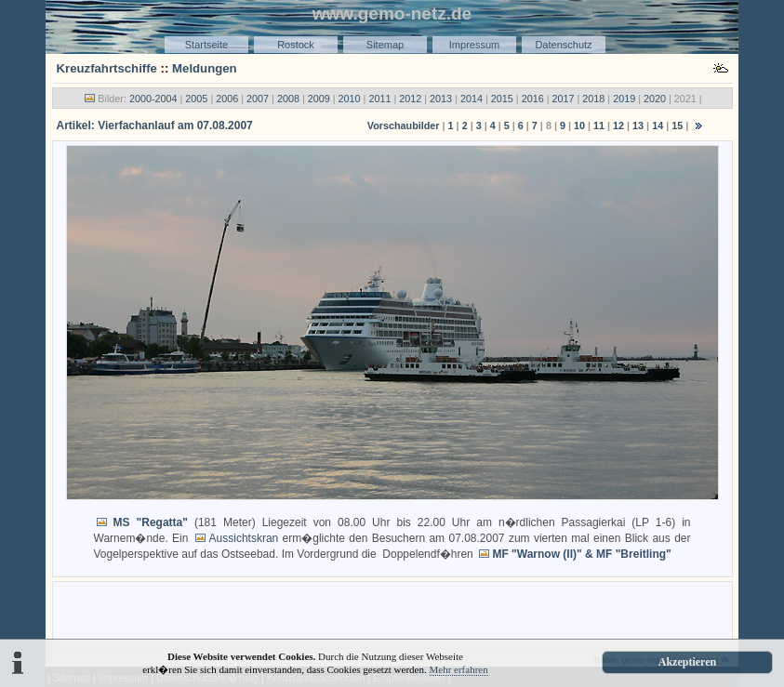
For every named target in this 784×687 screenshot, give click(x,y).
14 (658, 126)
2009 (319, 99)
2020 (655, 99)
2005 (196, 99)
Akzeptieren (687, 662)
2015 (502, 99)
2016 (533, 99)
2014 (472, 99)
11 (599, 126)
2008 (288, 99)
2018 (593, 99)
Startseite (206, 45)
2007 (258, 99)
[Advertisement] (392, 614)
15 (677, 126)
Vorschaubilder (404, 126)
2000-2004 (153, 99)
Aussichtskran (244, 538)
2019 (624, 99)
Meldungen (205, 68)
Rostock (296, 45)
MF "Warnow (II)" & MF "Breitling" (581, 554)
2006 (227, 99)
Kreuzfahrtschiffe (107, 68)
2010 (350, 99)
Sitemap (385, 45)
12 (618, 126)
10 (579, 126)
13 (638, 126)
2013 (441, 99)
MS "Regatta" (151, 522)
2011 (379, 99)
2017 (563, 99)
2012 (410, 99)
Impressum (474, 45)
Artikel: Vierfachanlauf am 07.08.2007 (155, 126)
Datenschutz (563, 45)
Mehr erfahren (459, 669)
